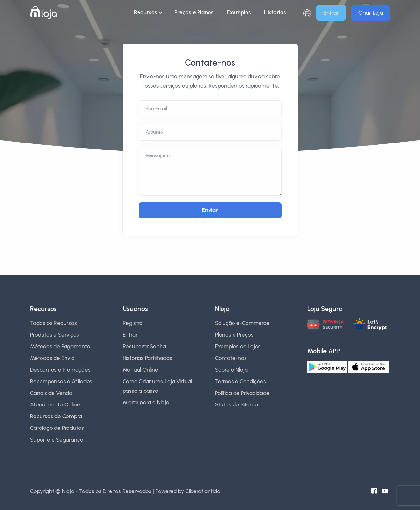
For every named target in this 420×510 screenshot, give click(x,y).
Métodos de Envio (52, 358)
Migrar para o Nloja (146, 402)
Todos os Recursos (54, 323)
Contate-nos (231, 358)
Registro (133, 323)
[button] (307, 13)
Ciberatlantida (203, 491)
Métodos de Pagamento (60, 346)
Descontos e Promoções (60, 370)
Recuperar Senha (144, 346)
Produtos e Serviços (55, 335)
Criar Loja (371, 13)
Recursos (146, 12)
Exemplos (239, 12)
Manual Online (140, 370)
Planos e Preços (234, 335)
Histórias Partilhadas (147, 358)
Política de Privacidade (242, 393)
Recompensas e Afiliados (61, 381)
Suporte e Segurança (57, 440)
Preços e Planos (194, 12)
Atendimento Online (55, 404)
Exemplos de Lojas (238, 346)
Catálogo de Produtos (57, 428)
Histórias (275, 12)
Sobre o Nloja (231, 370)
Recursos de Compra (56, 416)
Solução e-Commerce (242, 323)
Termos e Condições (240, 381)
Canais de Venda (51, 393)
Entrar (331, 13)
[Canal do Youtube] (387, 491)
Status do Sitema (236, 404)
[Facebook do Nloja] (376, 491)
